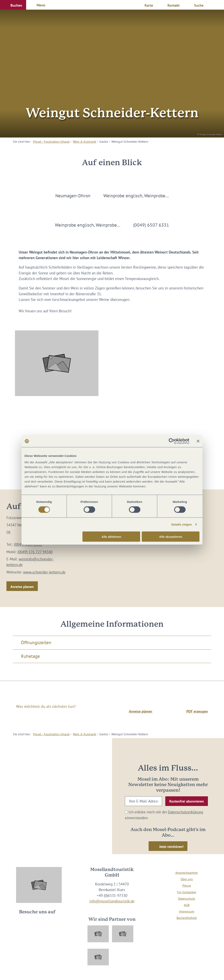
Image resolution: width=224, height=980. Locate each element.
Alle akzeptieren (171, 536)
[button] (13, 5)
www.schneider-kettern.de (44, 572)
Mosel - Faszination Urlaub (51, 142)
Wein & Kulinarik (84, 142)
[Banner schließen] (198, 441)
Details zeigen (181, 524)
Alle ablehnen (111, 536)
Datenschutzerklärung (185, 812)
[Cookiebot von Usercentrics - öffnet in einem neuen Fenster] (172, 441)
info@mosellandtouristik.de (112, 901)
